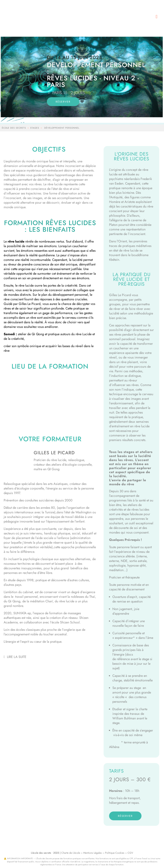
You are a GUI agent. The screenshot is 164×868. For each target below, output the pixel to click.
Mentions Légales (93, 853)
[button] (156, 17)
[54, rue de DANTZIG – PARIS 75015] (50, 401)
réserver (63, 102)
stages (35, 128)
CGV (130, 853)
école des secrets (14, 128)
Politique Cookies (115, 853)
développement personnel (62, 128)
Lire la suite (17, 657)
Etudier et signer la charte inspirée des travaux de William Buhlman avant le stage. (130, 716)
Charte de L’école (71, 853)
